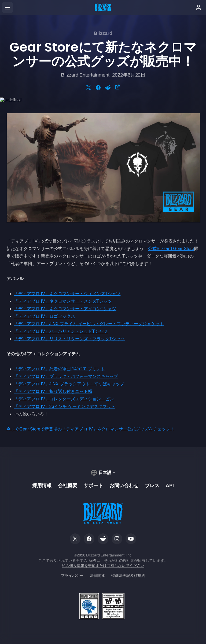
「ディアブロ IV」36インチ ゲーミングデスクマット (65, 406)
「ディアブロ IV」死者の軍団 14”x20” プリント (59, 369)
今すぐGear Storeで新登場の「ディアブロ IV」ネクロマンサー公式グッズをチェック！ (90, 429)
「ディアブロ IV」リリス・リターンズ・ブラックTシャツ (69, 339)
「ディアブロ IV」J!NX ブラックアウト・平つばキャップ (69, 384)
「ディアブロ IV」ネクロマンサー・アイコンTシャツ (65, 309)
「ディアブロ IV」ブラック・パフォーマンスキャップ (66, 376)
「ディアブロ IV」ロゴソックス (45, 316)
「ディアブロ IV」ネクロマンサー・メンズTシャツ (63, 301)
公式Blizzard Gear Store (171, 249)
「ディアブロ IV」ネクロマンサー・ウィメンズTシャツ (67, 294)
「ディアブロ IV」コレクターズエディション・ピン (64, 399)
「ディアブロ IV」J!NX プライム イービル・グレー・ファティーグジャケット (89, 324)
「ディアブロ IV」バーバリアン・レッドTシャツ (61, 331)
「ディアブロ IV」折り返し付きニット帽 (53, 391)
